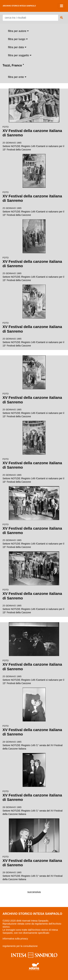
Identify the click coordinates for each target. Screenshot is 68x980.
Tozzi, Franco (13, 65)
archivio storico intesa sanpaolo (19, 6)
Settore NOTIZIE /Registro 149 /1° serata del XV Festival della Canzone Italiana (34, 719)
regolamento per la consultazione (20, 946)
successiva (34, 892)
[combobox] (18, 31)
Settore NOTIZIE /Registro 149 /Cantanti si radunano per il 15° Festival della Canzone (34, 120)
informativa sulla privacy (15, 939)
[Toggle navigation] (62, 6)
